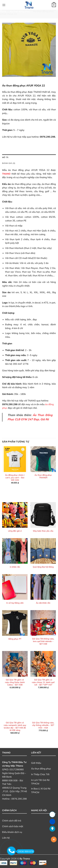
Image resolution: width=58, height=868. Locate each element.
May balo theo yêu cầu (43, 531)
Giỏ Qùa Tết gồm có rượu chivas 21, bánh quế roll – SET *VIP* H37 (43, 682)
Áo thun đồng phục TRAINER (43, 476)
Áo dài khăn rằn (43, 603)
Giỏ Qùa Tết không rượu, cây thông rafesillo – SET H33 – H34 (43, 725)
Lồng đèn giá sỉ (15, 531)
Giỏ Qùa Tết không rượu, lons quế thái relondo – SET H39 (43, 641)
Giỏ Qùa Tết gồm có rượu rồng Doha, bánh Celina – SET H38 (15, 682)
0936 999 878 (25, 851)
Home (3, 11)
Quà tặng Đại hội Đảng (43, 567)
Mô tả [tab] (5, 157)
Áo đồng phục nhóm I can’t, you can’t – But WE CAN (15, 477)
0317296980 (17, 769)
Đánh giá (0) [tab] (9, 163)
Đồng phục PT (15, 639)
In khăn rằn (15, 567)
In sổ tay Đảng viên (15, 603)
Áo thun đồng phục (20, 11)
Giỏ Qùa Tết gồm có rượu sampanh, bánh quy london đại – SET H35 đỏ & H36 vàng (15, 726)
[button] (4, 5)
